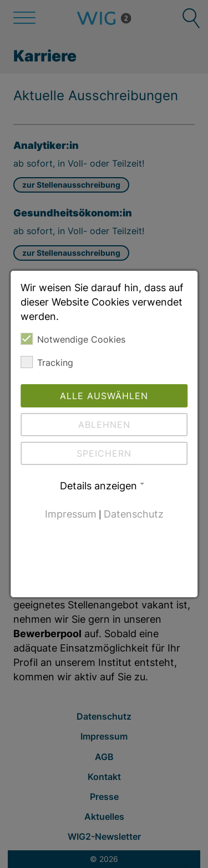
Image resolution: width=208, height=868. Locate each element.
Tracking (47, 362)
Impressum (71, 514)
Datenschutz (134, 514)
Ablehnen (104, 425)
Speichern (104, 453)
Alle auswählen (104, 396)
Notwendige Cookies (73, 339)
